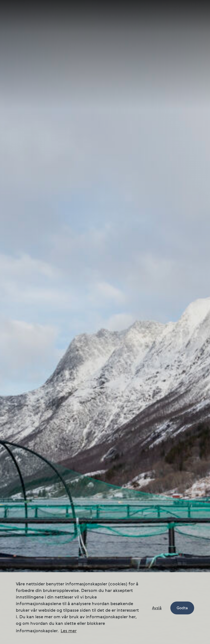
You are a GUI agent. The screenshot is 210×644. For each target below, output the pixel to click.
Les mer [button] (69, 631)
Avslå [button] (157, 608)
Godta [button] (182, 608)
